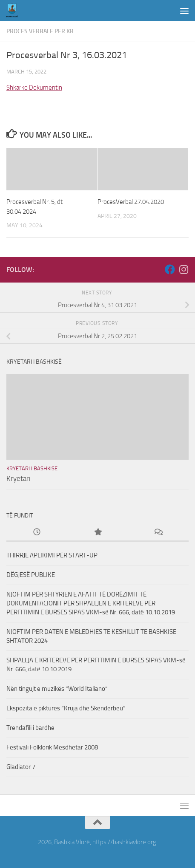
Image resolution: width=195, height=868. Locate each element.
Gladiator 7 (21, 767)
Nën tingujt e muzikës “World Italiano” (57, 689)
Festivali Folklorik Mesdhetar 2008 (52, 747)
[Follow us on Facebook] (170, 269)
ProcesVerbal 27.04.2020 (131, 202)
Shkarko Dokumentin (34, 88)
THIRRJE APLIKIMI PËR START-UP (52, 555)
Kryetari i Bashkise (32, 468)
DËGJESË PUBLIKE (31, 575)
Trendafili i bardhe (30, 728)
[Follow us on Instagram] (184, 269)
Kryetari (19, 478)
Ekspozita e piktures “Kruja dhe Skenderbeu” (66, 708)
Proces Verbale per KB (40, 31)
